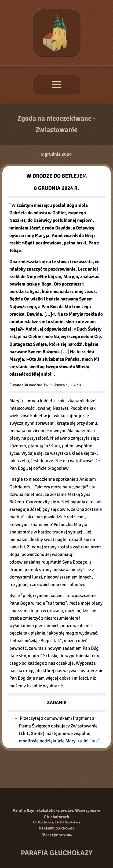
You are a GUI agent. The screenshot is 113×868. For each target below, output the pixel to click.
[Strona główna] (56, 33)
